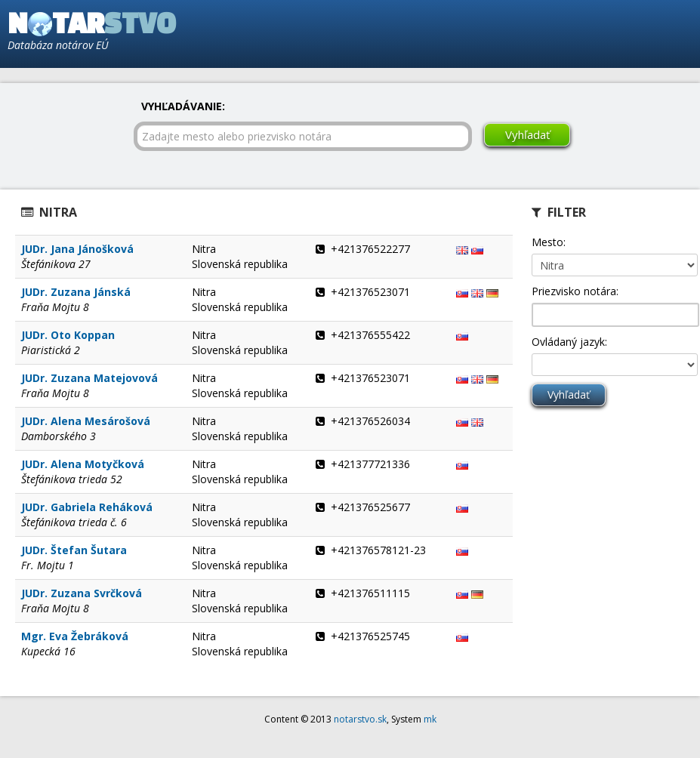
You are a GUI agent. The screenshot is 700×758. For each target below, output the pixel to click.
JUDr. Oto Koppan (68, 335)
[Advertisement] (520, 35)
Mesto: (549, 242)
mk (430, 719)
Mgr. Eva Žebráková (75, 636)
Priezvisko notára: (575, 291)
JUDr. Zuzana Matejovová (89, 378)
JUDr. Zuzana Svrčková (82, 593)
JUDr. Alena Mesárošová (86, 421)
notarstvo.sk (360, 719)
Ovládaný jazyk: (569, 342)
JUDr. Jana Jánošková (77, 249)
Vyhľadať (527, 134)
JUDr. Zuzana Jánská (76, 292)
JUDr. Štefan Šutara (74, 550)
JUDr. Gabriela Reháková (87, 507)
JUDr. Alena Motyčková (83, 464)
